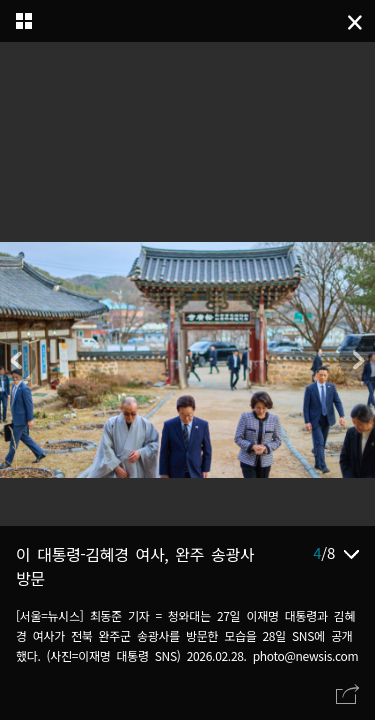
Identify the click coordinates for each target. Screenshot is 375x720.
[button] (357, 360)
